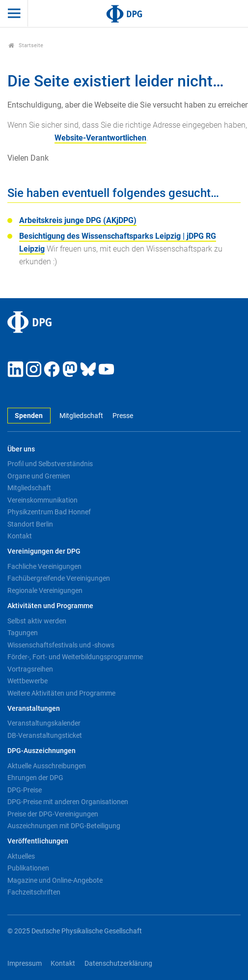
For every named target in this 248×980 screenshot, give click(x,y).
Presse (123, 416)
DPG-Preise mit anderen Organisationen (68, 802)
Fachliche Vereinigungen (44, 566)
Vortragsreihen (30, 669)
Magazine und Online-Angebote (55, 880)
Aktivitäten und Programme (50, 606)
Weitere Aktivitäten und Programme (61, 693)
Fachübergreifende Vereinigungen (59, 578)
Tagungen (23, 633)
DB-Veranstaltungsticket (45, 735)
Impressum (25, 964)
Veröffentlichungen (38, 841)
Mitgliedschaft (81, 416)
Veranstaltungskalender (44, 723)
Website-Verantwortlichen (100, 138)
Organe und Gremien (39, 476)
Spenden (29, 416)
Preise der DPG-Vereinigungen (53, 814)
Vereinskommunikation (42, 500)
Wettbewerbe (28, 681)
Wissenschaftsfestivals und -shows (61, 645)
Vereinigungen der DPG (44, 551)
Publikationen (28, 868)
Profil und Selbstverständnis (50, 464)
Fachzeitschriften (34, 892)
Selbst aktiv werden (37, 621)
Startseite (26, 45)
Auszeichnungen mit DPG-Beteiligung (64, 826)
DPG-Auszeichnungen (41, 751)
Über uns (21, 449)
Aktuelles (21, 856)
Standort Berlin (30, 524)
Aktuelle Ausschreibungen (47, 766)
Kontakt (20, 536)
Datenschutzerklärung (118, 964)
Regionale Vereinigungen (45, 590)
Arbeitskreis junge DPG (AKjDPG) (78, 220)
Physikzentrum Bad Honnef (49, 512)
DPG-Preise (25, 790)
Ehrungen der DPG (35, 778)
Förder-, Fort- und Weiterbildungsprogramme (75, 657)
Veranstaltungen (34, 709)
